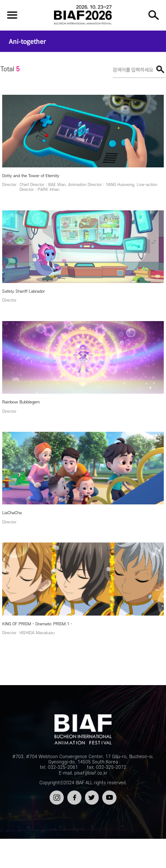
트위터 (92, 795)
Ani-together (27, 41)
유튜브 (109, 795)
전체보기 (12, 15)
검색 (154, 15)
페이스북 (74, 798)
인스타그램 (57, 798)
